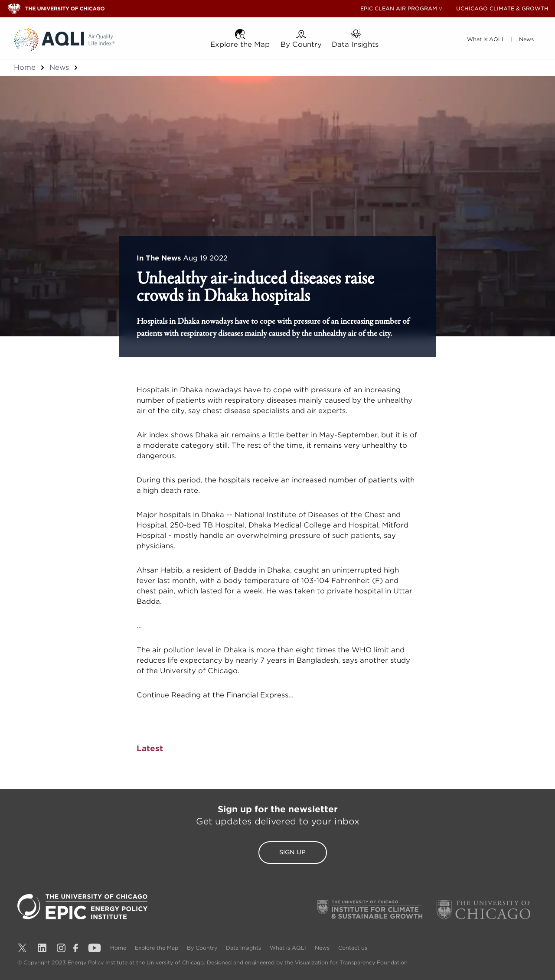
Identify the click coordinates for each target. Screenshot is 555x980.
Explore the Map (157, 948)
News (59, 67)
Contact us (353, 948)
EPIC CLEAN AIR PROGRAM (399, 8)
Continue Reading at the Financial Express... (215, 695)
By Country (203, 948)
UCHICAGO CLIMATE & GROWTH (502, 8)
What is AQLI (289, 948)
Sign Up (277, 853)
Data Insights (244, 948)
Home (25, 67)
